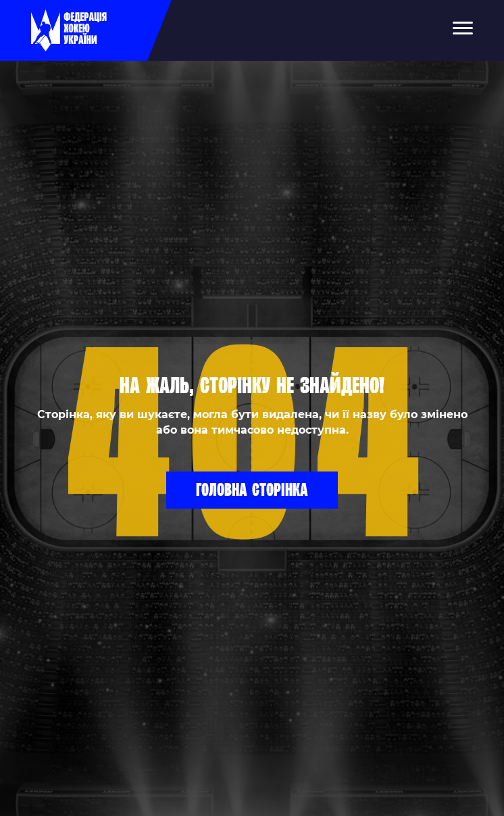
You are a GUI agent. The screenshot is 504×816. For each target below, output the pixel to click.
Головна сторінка (252, 489)
